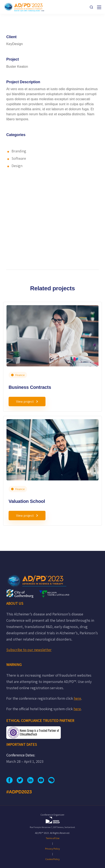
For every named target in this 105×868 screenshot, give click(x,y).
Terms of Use (52, 838)
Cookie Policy (52, 859)
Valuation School (27, 501)
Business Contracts (30, 387)
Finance (20, 375)
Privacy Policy (52, 849)
